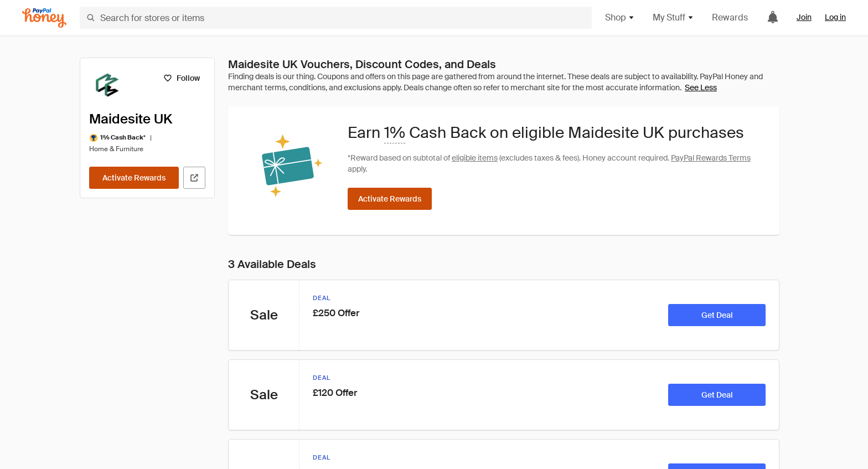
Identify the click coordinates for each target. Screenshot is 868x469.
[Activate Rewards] (134, 178)
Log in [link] (835, 17)
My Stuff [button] (673, 17)
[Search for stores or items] (336, 18)
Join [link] (804, 17)
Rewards (730, 17)
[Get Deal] (717, 315)
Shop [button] (620, 17)
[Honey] (44, 18)
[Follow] (181, 78)
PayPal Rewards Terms (711, 158)
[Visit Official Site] (194, 178)
